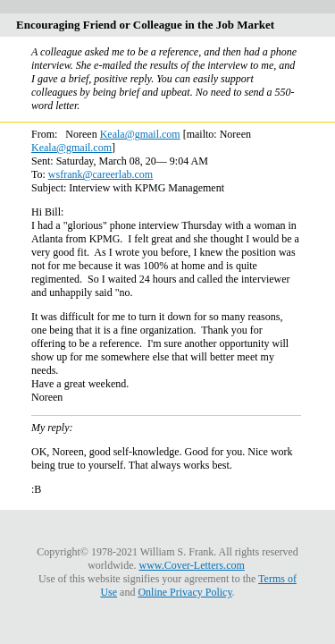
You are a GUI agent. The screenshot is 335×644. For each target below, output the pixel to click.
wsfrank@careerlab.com (100, 174)
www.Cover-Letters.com (192, 565)
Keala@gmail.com (140, 134)
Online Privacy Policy (184, 592)
